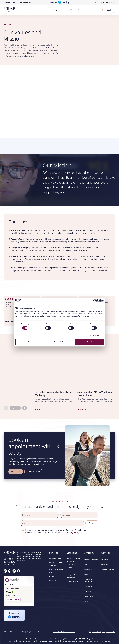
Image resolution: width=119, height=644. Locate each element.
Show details (95, 335)
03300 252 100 (109, 2)
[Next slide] (24, 408)
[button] (30, 10)
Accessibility (88, 591)
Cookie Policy (88, 596)
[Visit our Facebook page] (19, 571)
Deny (30, 342)
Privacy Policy (89, 586)
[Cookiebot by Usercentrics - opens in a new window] (95, 301)
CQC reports (88, 569)
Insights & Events (73, 10)
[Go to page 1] (13, 408)
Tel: (108, 569)
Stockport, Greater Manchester (73, 576)
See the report (12, 599)
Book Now (105, 564)
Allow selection (59, 342)
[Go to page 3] (17, 408)
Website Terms (89, 601)
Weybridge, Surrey (73, 571)
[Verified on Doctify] (59, 2)
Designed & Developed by (102, 632)
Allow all (89, 342)
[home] (9, 10)
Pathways (52, 580)
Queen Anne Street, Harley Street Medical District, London (73, 563)
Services (28, 10)
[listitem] (54, 376)
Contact (90, 10)
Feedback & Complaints (88, 580)
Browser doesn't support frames (59, 146)
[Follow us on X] (14, 571)
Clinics (51, 576)
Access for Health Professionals (16, 2)
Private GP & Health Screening (56, 564)
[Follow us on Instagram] (10, 571)
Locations (43, 10)
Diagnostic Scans (55, 559)
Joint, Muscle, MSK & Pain (56, 571)
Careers (87, 574)
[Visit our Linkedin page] (5, 571)
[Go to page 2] (15, 408)
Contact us (105, 559)
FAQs (86, 564)
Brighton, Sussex (72, 582)
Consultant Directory (91, 559)
